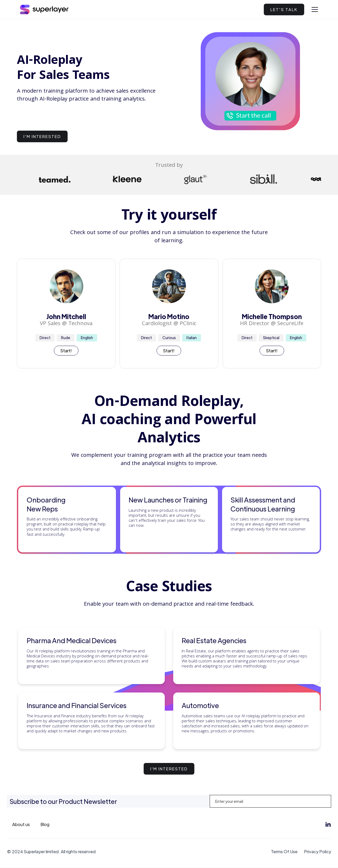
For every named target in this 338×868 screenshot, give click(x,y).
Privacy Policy (318, 852)
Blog (45, 824)
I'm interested (42, 136)
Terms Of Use (284, 852)
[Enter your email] (270, 801)
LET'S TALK (284, 9)
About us (21, 824)
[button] (315, 10)
